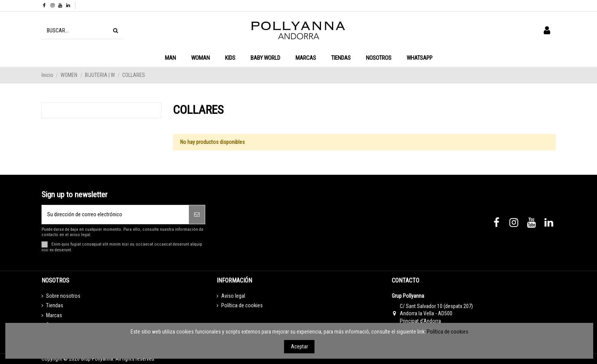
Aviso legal (233, 296)
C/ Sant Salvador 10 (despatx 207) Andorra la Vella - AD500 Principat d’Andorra (436, 314)
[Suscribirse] (197, 215)
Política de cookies (242, 305)
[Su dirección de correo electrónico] (115, 215)
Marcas (54, 315)
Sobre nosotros (63, 296)
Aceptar (299, 346)
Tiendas (55, 305)
